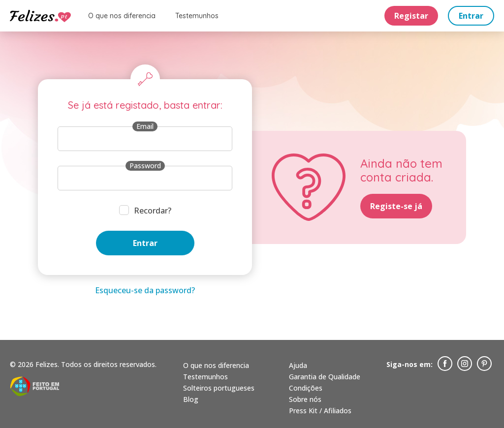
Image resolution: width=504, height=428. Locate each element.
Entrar (471, 16)
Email (145, 126)
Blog (191, 399)
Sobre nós (305, 399)
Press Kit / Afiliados (320, 411)
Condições (306, 388)
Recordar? (153, 211)
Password (145, 166)
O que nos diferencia (122, 16)
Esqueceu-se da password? (145, 290)
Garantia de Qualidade (325, 377)
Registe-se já (396, 206)
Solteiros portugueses (219, 388)
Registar (411, 16)
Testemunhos (197, 16)
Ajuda (298, 365)
